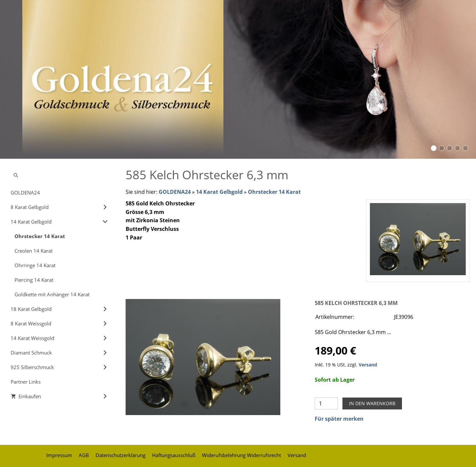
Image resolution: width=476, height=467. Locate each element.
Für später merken (339, 419)
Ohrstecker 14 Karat (274, 192)
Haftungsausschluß (174, 455)
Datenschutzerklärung (120, 455)
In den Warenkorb (372, 403)
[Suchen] (59, 175)
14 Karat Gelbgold (219, 192)
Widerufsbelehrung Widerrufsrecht (241, 455)
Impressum (59, 455)
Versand (368, 365)
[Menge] (326, 403)
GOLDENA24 (175, 192)
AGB (84, 455)
